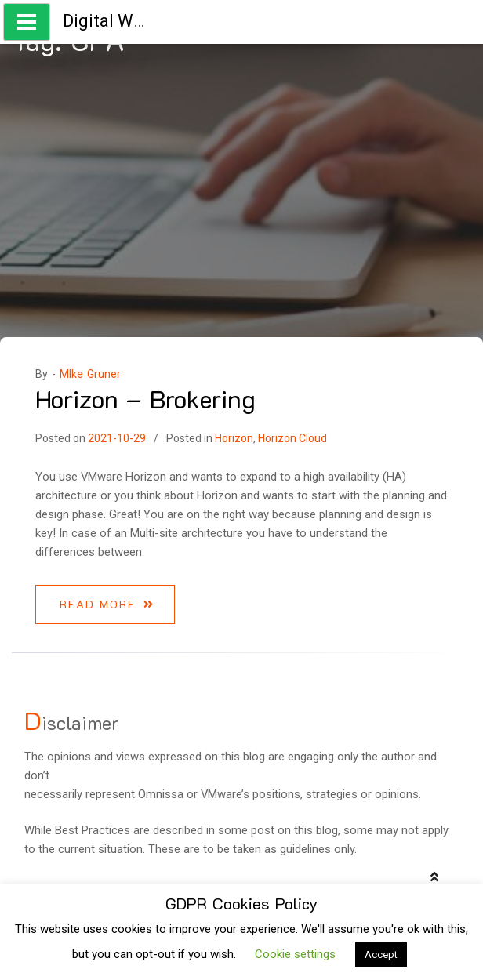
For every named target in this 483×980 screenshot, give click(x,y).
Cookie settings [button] (295, 954)
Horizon (234, 438)
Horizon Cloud (292, 438)
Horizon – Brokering (145, 398)
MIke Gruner (90, 374)
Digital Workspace (134, 21)
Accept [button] (381, 955)
